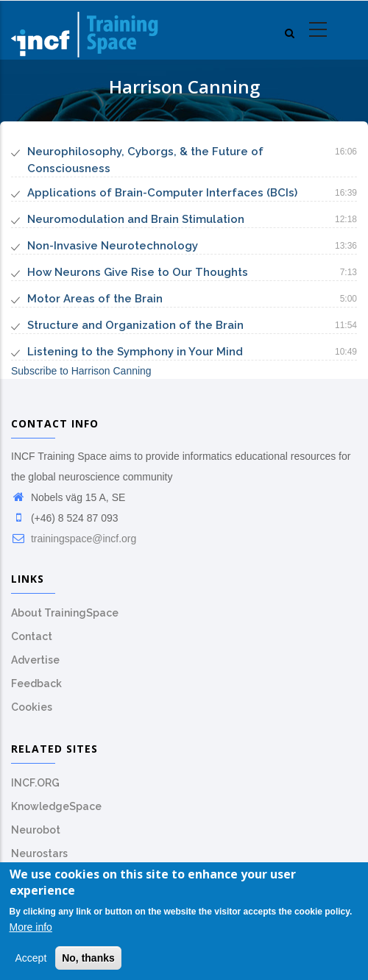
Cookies (32, 707)
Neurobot (36, 830)
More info (31, 928)
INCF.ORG (35, 783)
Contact (32, 636)
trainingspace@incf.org (74, 539)
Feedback (36, 683)
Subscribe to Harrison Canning (81, 371)
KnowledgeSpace (56, 806)
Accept (31, 958)
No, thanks (88, 958)
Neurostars (39, 853)
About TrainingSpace (65, 613)
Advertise (35, 660)
